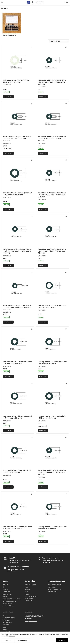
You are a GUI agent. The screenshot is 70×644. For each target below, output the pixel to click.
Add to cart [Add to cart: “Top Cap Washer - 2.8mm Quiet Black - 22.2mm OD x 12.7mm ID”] (8, 209)
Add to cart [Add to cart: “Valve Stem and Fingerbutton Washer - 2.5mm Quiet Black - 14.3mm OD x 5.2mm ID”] (43, 209)
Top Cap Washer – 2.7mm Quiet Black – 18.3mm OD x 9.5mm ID (52, 363)
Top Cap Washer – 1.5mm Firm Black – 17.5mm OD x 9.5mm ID (17, 471)
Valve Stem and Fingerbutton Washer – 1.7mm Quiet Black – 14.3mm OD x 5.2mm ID (52, 82)
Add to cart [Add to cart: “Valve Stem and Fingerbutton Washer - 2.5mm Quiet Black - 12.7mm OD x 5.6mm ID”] (8, 322)
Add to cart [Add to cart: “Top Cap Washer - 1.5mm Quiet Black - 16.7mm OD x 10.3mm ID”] (8, 541)
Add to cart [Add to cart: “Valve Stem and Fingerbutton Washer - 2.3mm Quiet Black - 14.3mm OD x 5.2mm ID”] (43, 487)
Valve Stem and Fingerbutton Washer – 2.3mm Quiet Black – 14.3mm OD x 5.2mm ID (52, 472)
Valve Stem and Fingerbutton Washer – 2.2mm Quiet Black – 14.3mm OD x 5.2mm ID (52, 251)
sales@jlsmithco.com (31, 621)
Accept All (62, 640)
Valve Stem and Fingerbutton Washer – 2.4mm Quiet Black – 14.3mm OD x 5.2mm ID (52, 138)
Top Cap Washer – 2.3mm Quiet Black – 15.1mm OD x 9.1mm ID (52, 528)
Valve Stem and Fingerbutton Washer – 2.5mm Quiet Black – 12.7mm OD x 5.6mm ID (17, 307)
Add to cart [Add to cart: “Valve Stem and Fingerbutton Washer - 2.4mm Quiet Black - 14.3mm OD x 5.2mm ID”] (43, 153)
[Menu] (2, 3)
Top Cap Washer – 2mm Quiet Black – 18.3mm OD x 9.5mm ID (52, 417)
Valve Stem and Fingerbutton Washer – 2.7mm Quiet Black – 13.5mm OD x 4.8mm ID (17, 251)
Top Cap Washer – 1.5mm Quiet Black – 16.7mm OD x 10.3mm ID (17, 528)
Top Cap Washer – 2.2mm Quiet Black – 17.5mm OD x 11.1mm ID (52, 306)
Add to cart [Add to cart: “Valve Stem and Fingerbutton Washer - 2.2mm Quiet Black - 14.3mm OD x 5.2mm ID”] (43, 266)
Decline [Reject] (8, 640)
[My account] (64, 3)
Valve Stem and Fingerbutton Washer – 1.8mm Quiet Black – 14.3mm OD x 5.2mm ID (17, 138)
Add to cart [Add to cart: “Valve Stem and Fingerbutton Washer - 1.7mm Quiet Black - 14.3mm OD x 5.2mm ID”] (43, 97)
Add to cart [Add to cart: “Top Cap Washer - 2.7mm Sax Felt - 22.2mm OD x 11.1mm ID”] (8, 97)
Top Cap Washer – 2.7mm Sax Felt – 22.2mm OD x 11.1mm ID (17, 81)
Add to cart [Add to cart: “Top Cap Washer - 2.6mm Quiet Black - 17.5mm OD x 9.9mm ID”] (8, 431)
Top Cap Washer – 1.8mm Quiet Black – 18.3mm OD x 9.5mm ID (17, 363)
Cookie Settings (22, 640)
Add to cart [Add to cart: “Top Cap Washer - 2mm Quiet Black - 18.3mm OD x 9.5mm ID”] (43, 431)
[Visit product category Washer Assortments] (12, 25)
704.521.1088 (28, 619)
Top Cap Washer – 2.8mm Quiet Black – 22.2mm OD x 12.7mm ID (18, 194)
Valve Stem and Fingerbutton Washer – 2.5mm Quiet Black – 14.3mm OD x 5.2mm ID (52, 195)
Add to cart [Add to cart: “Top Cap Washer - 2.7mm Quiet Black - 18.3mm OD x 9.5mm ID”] (43, 376)
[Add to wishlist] (32, 48)
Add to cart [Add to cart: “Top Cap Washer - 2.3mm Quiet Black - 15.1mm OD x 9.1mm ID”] (43, 541)
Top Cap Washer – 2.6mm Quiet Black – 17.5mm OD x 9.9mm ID (18, 417)
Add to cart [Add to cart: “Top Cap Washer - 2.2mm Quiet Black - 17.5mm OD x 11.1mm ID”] (43, 322)
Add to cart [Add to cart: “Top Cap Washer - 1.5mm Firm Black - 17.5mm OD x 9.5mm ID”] (8, 487)
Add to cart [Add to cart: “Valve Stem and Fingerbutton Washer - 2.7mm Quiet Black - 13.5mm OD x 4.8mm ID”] (8, 266)
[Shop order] (59, 41)
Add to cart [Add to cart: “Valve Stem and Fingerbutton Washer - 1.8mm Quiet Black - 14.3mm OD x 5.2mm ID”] (8, 153)
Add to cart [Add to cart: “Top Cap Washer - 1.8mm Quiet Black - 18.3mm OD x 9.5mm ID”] (8, 376)
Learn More (12, 636)
